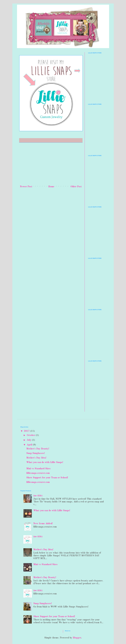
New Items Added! (43, 524)
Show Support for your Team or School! (47, 478)
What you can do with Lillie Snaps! (45, 462)
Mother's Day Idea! (36, 458)
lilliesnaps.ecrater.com (38, 473)
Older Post (76, 187)
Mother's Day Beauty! (38, 449)
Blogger (77, 638)
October (31, 435)
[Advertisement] (51, 164)
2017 (27, 431)
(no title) (38, 496)
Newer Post (26, 187)
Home (51, 187)
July (29, 440)
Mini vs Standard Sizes (38, 469)
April (30, 445)
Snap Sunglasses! (36, 453)
